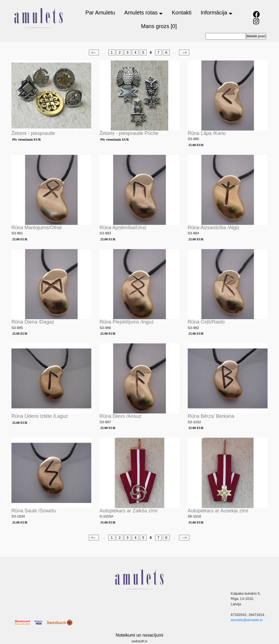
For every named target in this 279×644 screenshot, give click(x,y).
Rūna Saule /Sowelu (34, 511)
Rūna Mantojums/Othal (37, 228)
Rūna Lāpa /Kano (207, 133)
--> (184, 52)
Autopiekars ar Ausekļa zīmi (218, 511)
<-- (94, 52)
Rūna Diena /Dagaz (33, 322)
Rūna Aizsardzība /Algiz (214, 228)
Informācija (216, 13)
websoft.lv (139, 641)
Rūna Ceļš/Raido (206, 322)
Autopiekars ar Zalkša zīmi (128, 511)
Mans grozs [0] (159, 26)
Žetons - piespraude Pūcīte (129, 133)
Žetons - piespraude (33, 133)
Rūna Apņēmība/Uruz (123, 228)
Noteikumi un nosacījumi (139, 635)
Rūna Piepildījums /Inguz (127, 322)
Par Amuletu (100, 13)
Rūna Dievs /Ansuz (120, 416)
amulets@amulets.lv (247, 620)
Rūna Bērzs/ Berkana (211, 416)
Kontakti (182, 13)
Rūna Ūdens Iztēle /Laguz (40, 416)
